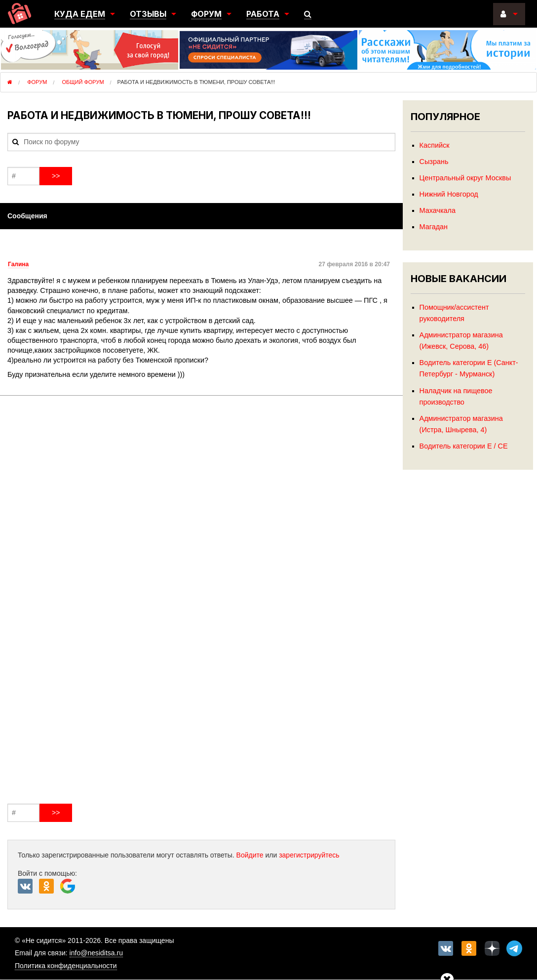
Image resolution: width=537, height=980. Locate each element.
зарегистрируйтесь (309, 855)
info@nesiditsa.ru (96, 953)
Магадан (434, 227)
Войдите (250, 855)
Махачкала (438, 210)
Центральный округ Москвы (465, 178)
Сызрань (434, 162)
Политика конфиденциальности (66, 966)
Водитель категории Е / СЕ (464, 446)
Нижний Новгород (449, 194)
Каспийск (435, 145)
